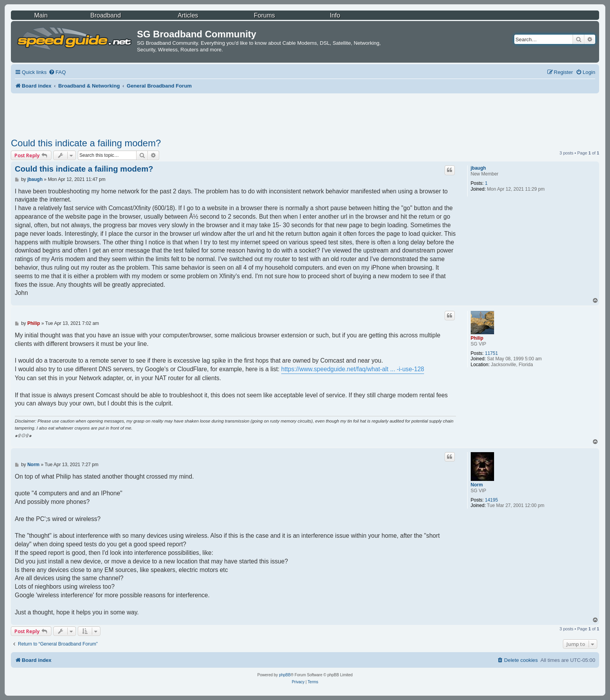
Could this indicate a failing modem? (86, 143)
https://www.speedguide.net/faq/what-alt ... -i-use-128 (353, 369)
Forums (265, 15)
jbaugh (478, 168)
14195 (491, 500)
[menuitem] (57, 72)
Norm (477, 485)
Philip (477, 338)
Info (335, 15)
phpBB (285, 675)
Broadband (105, 15)
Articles (188, 15)
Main (41, 15)
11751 (491, 353)
